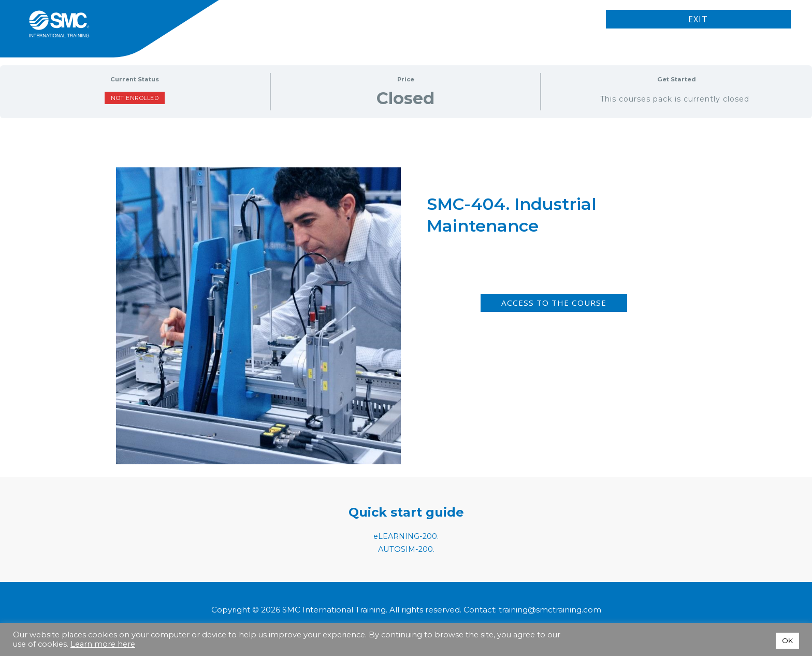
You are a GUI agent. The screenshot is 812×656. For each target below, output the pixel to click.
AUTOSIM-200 (405, 549)
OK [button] (787, 640)
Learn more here (103, 644)
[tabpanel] (406, 267)
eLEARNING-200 (405, 536)
